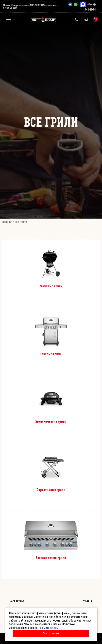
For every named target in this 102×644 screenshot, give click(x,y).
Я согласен (51, 633)
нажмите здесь (48, 628)
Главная (7, 222)
